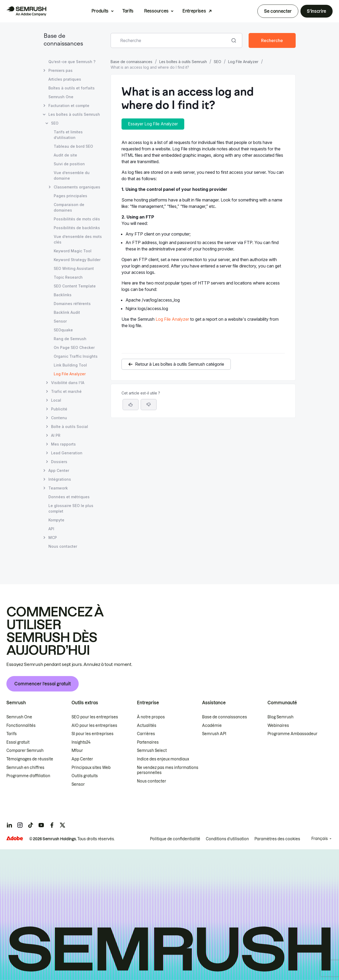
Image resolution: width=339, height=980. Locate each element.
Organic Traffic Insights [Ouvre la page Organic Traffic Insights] (76, 356)
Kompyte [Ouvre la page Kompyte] (56, 520)
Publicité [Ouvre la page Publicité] (59, 409)
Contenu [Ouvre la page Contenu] (59, 418)
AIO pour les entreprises (94, 726)
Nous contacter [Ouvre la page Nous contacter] (63, 546)
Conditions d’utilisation (227, 839)
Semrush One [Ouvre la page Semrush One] (61, 97)
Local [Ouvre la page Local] (56, 400)
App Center (82, 759)
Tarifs (128, 11)
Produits (100, 11)
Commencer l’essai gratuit (43, 684)
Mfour (77, 751)
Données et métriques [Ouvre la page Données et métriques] (69, 497)
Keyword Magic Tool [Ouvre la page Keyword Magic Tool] (73, 251)
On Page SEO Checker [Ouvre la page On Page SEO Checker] (74, 347)
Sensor (78, 784)
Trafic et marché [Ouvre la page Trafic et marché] (66, 391)
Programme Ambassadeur (292, 734)
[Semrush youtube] (41, 825)
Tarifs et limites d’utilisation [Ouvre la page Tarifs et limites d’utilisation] (68, 135)
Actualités (147, 726)
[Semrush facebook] (52, 825)
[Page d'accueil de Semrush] (26, 11)
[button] (149, 405)
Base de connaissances (131, 62)
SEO (217, 62)
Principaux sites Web (91, 768)
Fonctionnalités (21, 726)
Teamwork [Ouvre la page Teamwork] (58, 488)
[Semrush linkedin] (9, 825)
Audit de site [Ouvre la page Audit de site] (65, 155)
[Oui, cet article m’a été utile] (131, 405)
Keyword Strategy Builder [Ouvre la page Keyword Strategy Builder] (77, 260)
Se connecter (278, 11)
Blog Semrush (281, 717)
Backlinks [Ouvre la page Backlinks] (63, 295)
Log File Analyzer (243, 62)
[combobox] (171, 40)
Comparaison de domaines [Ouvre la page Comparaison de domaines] (69, 207)
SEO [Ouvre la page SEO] (55, 123)
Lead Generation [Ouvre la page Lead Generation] (67, 453)
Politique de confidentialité (175, 839)
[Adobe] (15, 838)
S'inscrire (317, 11)
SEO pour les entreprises (95, 717)
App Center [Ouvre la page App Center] (59, 470)
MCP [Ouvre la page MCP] (53, 538)
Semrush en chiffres (25, 768)
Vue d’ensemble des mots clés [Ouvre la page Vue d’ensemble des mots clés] (78, 239)
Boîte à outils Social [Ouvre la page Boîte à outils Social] (70, 427)
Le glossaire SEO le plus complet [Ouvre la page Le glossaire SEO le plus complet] (71, 508)
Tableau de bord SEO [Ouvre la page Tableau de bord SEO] (73, 146)
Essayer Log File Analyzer (153, 124)
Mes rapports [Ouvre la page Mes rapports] (63, 444)
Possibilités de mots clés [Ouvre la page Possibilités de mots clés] (77, 219)
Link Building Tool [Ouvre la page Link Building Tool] (70, 365)
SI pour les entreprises (93, 734)
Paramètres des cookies (277, 839)
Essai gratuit (18, 742)
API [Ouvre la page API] (51, 529)
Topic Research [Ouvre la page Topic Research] (68, 277)
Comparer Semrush (25, 751)
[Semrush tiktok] (31, 825)
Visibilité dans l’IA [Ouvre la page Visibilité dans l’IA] (68, 383)
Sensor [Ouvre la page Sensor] (60, 321)
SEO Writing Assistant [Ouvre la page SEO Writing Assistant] (74, 268)
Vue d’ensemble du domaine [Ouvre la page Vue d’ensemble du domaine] (72, 175)
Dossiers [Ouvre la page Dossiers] (59, 462)
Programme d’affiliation (28, 776)
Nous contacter (152, 781)
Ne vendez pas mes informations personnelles (168, 770)
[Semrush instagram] (20, 825)
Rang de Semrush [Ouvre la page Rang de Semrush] (70, 339)
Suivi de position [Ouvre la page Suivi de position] (69, 164)
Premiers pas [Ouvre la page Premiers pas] (60, 70)
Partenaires (148, 742)
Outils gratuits (85, 776)
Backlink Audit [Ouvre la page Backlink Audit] (67, 312)
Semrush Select (152, 751)
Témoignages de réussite (30, 759)
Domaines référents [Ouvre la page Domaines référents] (72, 304)
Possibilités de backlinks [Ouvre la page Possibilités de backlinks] (77, 228)
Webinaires (278, 726)
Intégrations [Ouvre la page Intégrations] (60, 479)
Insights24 (81, 742)
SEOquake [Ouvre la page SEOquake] (63, 330)
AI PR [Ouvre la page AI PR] (56, 435)
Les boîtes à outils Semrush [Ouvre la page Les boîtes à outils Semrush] (74, 114)
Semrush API (214, 734)
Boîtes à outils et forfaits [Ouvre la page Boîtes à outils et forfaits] (72, 88)
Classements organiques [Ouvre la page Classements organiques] (77, 187)
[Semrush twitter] (62, 825)
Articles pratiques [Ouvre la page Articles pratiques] (65, 79)
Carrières (146, 734)
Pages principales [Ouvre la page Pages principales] (70, 196)
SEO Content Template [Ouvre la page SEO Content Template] (75, 286)
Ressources (156, 11)
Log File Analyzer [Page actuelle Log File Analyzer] (70, 374)
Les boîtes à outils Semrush (183, 62)
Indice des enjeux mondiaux (163, 759)
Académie (212, 726)
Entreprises (194, 11)
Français (320, 839)
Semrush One (19, 717)
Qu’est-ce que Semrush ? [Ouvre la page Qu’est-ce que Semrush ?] (72, 62)
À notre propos (151, 717)
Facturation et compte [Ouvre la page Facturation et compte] (69, 106)
